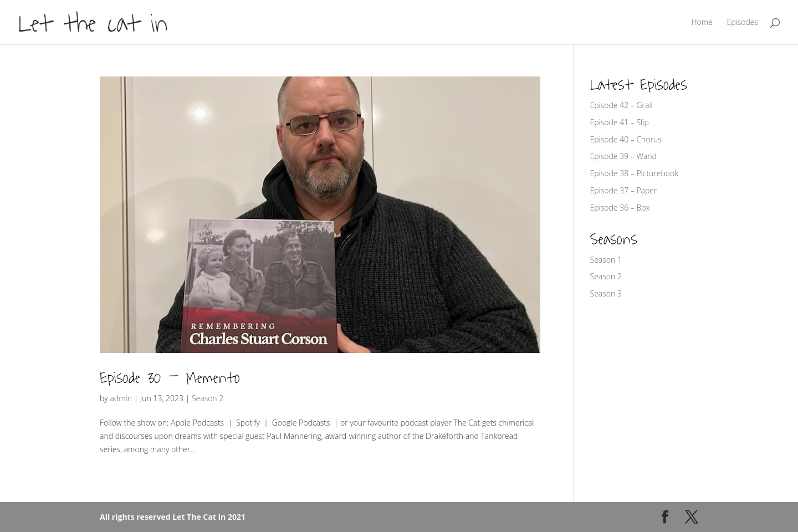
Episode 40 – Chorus (626, 139)
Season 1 (606, 260)
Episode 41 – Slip (620, 122)
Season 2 (208, 398)
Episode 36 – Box (620, 208)
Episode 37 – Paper (624, 190)
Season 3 (606, 293)
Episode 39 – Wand (623, 156)
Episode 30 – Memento (170, 378)
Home (702, 23)
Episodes (742, 23)
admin (121, 398)
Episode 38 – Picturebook (635, 173)
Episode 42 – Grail (621, 105)
